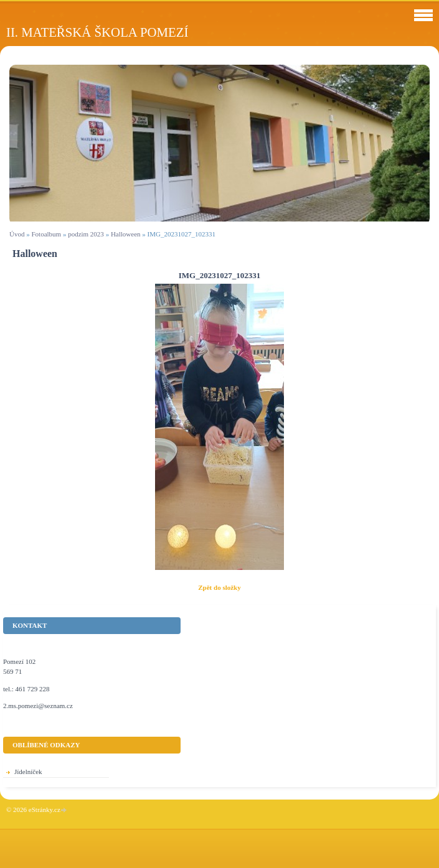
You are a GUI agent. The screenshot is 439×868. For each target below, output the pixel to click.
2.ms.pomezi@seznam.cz (38, 706)
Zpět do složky (219, 587)
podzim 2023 (86, 234)
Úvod (17, 234)
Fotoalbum (46, 234)
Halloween (126, 234)
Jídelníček (28, 772)
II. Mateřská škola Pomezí (97, 32)
